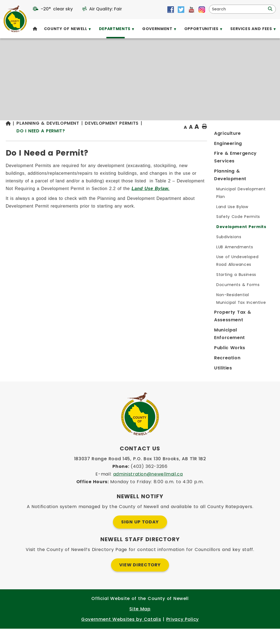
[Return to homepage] (89, 138)
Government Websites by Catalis (121, 635)
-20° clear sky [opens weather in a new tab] (57, 9)
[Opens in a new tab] (171, 10)
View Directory (140, 580)
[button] (270, 9)
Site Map (140, 624)
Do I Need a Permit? (119, 142)
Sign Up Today (140, 537)
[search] (239, 9)
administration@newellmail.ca (148, 489)
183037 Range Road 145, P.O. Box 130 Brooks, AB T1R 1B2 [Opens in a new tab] (140, 474)
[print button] (261, 138)
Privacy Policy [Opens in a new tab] (183, 635)
